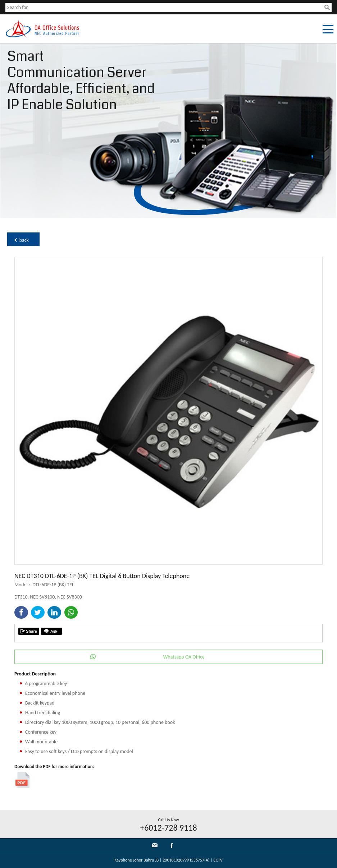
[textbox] (165, 7)
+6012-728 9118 (168, 828)
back (24, 240)
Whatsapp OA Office (184, 657)
